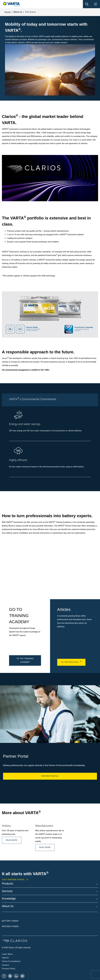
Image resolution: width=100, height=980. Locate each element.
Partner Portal (50, 776)
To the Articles (70, 662)
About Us (8, 906)
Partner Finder (10, 926)
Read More (12, 840)
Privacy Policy (9, 969)
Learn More (7, 954)
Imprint (5, 958)
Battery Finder (10, 921)
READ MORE (45, 847)
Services (7, 891)
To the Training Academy (25, 660)
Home (8, 12)
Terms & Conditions (11, 961)
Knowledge (9, 899)
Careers (6, 965)
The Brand (30, 12)
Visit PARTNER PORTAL (13, 880)
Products (8, 884)
